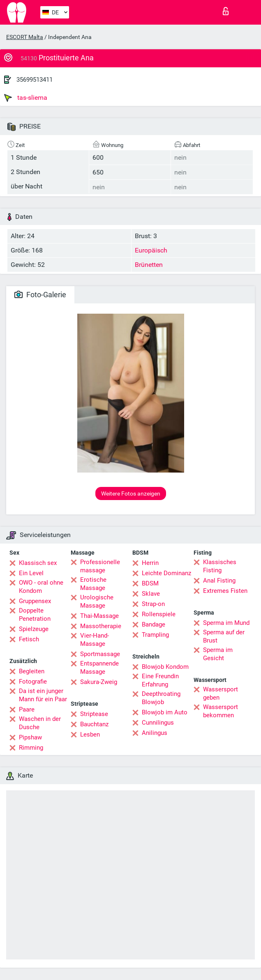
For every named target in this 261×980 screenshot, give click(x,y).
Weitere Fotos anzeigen (131, 493)
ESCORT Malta (25, 37)
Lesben (90, 734)
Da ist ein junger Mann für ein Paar (43, 695)
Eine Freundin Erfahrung (160, 680)
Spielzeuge (34, 629)
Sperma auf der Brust (224, 636)
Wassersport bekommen (221, 711)
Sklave (151, 594)
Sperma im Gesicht (218, 654)
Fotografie (33, 682)
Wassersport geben (221, 693)
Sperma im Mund (226, 623)
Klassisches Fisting (220, 566)
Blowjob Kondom (165, 667)
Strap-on (153, 604)
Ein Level (31, 573)
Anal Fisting (219, 581)
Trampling (155, 635)
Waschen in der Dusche (40, 723)
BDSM (150, 583)
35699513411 (35, 80)
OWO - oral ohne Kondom (41, 587)
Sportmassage (100, 654)
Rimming (31, 748)
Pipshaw (30, 737)
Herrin (150, 563)
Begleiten (32, 671)
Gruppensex (35, 601)
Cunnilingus (158, 723)
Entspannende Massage (99, 668)
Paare (27, 709)
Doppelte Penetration (35, 615)
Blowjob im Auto (165, 712)
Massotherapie (101, 626)
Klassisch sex (38, 563)
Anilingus (155, 733)
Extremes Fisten (225, 591)
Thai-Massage (99, 616)
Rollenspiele (159, 614)
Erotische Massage (93, 584)
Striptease (94, 714)
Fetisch (29, 639)
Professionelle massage (100, 566)
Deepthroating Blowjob (161, 698)
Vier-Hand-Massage (95, 640)
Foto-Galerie (40, 295)
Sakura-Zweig (99, 682)
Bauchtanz (94, 724)
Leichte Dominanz (166, 573)
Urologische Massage (97, 601)
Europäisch (151, 250)
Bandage (154, 624)
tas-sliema (26, 98)
